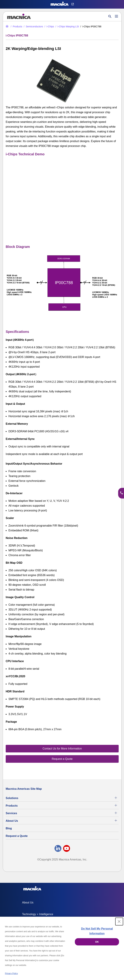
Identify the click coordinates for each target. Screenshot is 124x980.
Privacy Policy (11, 973)
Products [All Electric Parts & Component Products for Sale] (12, 806)
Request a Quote (17, 836)
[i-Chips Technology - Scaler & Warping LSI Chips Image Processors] (49, 26)
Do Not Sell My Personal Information (97, 931)
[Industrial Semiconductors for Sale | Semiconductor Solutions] (33, 26)
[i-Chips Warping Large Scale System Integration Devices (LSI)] (67, 26)
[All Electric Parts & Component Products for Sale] (16, 26)
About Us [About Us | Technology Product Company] (12, 821)
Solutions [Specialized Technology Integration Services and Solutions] (12, 798)
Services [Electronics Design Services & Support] (11, 813)
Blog (9, 828)
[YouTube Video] (62, 194)
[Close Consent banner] (119, 922)
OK (97, 942)
